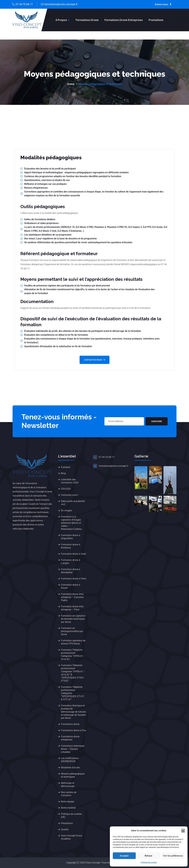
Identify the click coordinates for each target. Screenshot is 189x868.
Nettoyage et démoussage (68, 785)
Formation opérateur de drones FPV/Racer (73, 642)
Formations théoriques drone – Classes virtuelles (73, 749)
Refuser (148, 856)
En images (66, 510)
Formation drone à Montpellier (71, 571)
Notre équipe (68, 802)
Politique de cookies (149, 862)
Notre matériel (68, 808)
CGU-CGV (66, 489)
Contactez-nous (94, 360)
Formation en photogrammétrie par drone (72, 631)
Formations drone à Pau (74, 730)
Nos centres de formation (69, 794)
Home (71, 84)
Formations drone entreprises (124, 20)
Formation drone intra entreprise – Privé (72, 608)
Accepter (124, 856)
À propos (61, 20)
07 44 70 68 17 (24, 4)
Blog (63, 473)
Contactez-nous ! (70, 495)
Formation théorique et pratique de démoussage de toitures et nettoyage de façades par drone (73, 712)
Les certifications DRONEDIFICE (70, 760)
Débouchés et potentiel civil (73, 503)
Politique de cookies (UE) (71, 816)
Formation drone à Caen (74, 554)
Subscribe (157, 421)
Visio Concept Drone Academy (72, 837)
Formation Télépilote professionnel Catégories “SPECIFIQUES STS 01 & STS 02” (73, 693)
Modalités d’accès (70, 768)
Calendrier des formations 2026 (70, 481)
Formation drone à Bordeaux (71, 546)
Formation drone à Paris (74, 579)
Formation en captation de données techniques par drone (73, 619)
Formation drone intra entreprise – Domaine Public (72, 597)
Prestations (156, 20)
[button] (183, 831)
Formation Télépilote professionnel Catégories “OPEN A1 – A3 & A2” (73, 654)
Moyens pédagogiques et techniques (73, 775)
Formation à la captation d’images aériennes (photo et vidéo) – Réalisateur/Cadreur (71, 523)
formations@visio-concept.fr (61, 4)
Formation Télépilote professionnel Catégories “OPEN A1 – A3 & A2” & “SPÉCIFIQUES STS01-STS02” (73, 673)
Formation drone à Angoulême (71, 537)
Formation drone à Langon (71, 562)
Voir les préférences (173, 856)
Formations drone (87, 20)
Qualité (65, 829)
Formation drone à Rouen (71, 586)
